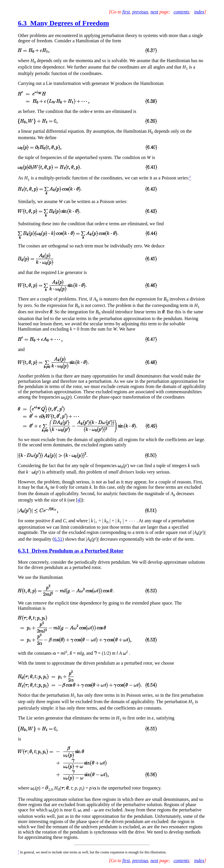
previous (140, 12)
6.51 (58, 539)
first (126, 12)
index (199, 12)
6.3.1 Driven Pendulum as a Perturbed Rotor (71, 551)
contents (181, 12)
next (154, 12)
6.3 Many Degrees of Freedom (63, 23)
